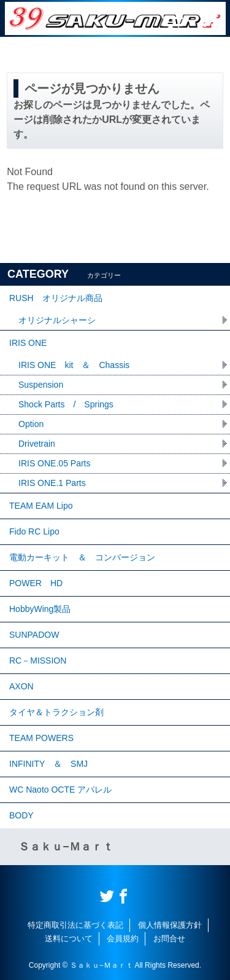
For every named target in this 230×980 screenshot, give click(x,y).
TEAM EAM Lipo (41, 506)
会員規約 (123, 939)
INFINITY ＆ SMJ (48, 764)
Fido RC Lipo (34, 531)
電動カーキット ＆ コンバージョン (82, 557)
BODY (21, 815)
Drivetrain (37, 444)
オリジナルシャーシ (57, 320)
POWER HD (36, 583)
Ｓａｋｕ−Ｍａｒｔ (66, 847)
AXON (21, 686)
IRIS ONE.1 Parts (52, 483)
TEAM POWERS (41, 738)
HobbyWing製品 (40, 609)
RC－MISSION (38, 661)
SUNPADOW (34, 635)
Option (31, 424)
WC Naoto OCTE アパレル (60, 790)
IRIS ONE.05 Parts (54, 463)
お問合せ (169, 939)
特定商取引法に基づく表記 (75, 925)
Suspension (41, 385)
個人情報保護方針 (170, 925)
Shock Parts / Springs (66, 404)
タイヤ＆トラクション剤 (56, 712)
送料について (69, 939)
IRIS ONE (28, 343)
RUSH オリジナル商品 (56, 298)
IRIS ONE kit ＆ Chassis (74, 365)
